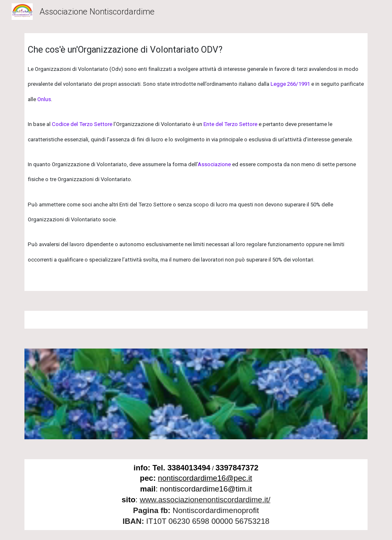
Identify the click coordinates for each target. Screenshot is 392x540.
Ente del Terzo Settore (230, 124)
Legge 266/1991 (290, 84)
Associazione (214, 164)
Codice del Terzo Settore (82, 124)
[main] (196, 162)
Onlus (44, 99)
